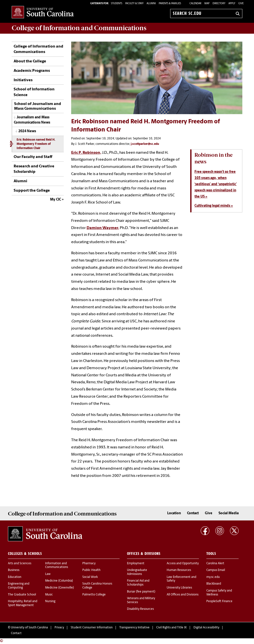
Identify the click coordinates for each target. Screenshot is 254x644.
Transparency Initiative (134, 628)
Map (207, 4)
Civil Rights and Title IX (172, 628)
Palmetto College (94, 595)
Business (14, 570)
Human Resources (179, 570)
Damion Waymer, (103, 228)
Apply (232, 4)
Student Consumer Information (92, 628)
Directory (219, 4)
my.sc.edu (213, 577)
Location (174, 513)
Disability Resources (140, 609)
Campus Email (216, 570)
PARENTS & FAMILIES (170, 4)
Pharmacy (89, 564)
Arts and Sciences (20, 564)
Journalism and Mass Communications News (32, 120)
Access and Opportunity (183, 564)
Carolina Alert (215, 564)
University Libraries (179, 588)
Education (15, 577)
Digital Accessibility (206, 628)
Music (49, 595)
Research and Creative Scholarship (34, 169)
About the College (30, 61)
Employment (136, 564)
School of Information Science (34, 92)
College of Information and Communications (38, 49)
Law (48, 574)
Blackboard (214, 584)
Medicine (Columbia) (59, 581)
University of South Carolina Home (43, 13)
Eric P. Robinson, (86, 153)
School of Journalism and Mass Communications (38, 106)
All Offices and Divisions (183, 595)
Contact (193, 513)
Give (241, 4)
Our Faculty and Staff (33, 157)
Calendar (195, 4)
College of (79, 28)
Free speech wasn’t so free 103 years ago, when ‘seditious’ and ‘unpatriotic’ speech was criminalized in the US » (216, 184)
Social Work (90, 577)
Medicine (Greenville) (60, 588)
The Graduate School (22, 595)
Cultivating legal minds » (214, 206)
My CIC (56, 200)
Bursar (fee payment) (141, 592)
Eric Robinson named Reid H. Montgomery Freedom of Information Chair (36, 144)
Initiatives (23, 80)
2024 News (27, 131)
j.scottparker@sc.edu (145, 144)
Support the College (32, 191)
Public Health (91, 570)
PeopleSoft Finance (219, 601)
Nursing (50, 601)
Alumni (20, 181)
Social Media (229, 513)
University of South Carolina (29, 628)
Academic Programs (32, 71)
